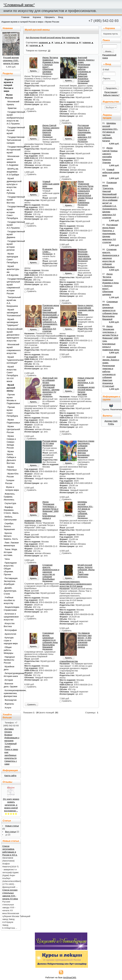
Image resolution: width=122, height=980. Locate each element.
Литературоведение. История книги (11, 675)
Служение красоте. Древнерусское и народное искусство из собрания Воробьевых (51, 572)
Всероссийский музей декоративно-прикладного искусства (13, 335)
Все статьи (10, 832)
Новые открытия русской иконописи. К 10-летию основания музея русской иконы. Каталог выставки (86, 386)
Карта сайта (10, 776)
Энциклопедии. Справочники (11, 609)
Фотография (11, 630)
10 (49, 51)
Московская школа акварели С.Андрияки (13, 161)
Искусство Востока (9, 625)
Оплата (8, 732)
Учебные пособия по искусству (9, 600)
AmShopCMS (70, 978)
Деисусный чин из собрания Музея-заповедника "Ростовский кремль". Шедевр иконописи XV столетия (51, 386)
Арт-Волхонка (33, 38)
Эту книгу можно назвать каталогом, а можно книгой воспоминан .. (11, 805)
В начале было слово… (50, 250)
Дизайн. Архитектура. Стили (10, 591)
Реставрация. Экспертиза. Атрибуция (11, 581)
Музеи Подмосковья (13, 421)
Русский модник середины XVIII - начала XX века (11, 61)
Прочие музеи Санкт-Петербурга (12, 412)
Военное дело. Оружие (11, 685)
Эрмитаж (12, 108)
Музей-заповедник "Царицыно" (13, 322)
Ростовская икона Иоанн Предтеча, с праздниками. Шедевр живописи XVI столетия (84, 132)
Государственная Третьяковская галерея (13, 140)
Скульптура (10, 503)
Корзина (110, 28)
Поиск (106, 40)
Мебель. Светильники (10, 518)
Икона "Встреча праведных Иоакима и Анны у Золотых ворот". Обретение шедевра (51, 65)
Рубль (111, 424)
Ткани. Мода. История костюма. (11, 552)
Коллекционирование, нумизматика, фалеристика (11, 693)
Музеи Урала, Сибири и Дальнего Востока (11, 457)
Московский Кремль (13, 103)
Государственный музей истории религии (13, 246)
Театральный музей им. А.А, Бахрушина (13, 302)
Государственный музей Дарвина (13, 234)
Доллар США (111, 421)
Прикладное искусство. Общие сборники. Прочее (10, 569)
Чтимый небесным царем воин (51, 184)
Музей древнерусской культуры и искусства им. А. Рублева (13, 186)
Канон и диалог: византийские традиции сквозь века (86, 309)
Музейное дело (9, 668)
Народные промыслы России (9, 660)
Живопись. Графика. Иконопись (10, 497)
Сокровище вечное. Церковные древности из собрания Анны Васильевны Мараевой (50, 640)
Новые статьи (12, 826)
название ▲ (45, 43)
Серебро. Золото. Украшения (9, 526)
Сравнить (31, 704)
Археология (10, 634)
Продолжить (111, 88)
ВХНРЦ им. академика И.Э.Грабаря (13, 172)
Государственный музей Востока (13, 200)
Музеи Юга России (13, 475)
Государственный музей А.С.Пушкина (13, 225)
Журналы (9, 704)
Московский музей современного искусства (13, 349)
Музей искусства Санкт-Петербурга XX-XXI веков (12, 374)
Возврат (8, 735)
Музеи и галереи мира (12, 489)
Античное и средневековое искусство (11, 617)
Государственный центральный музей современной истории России (13, 286)
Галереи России (10, 482)
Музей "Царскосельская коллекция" (13, 360)
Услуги (8, 708)
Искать (108, 51)
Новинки (8, 28)
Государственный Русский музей (13, 130)
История (9, 680)
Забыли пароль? (111, 95)
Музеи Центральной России (13, 429)
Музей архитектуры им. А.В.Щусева (13, 271)
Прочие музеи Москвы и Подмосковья (13, 399)
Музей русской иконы (51, 38)
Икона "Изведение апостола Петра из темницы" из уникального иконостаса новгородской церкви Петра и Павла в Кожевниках (85, 192)
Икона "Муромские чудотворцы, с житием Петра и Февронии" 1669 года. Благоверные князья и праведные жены (111, 338)
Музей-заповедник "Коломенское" (13, 313)
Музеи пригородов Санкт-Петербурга (12, 258)
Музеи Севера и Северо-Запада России (11, 442)
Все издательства (71, 38)
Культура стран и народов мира (11, 641)
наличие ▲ (35, 45)
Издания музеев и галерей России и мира (22, 22)
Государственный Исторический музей (13, 150)
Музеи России (52, 22)
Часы (7, 559)
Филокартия (11, 700)
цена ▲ (59, 43)
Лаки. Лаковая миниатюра (11, 544)
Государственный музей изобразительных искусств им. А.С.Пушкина (13, 118)
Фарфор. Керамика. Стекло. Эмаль (11, 510)
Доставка (9, 729)
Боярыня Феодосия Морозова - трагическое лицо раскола (84, 254)
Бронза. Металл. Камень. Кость (11, 536)
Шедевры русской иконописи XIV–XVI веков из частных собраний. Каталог (85, 509)
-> (6, 835)
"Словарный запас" (19, 5)
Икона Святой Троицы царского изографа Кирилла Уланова (51, 130)
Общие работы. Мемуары (9, 650)
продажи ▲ (73, 43)
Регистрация (111, 92)
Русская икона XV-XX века (50, 442)
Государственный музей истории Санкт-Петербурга (13, 212)
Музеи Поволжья (12, 468)
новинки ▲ (88, 43)
